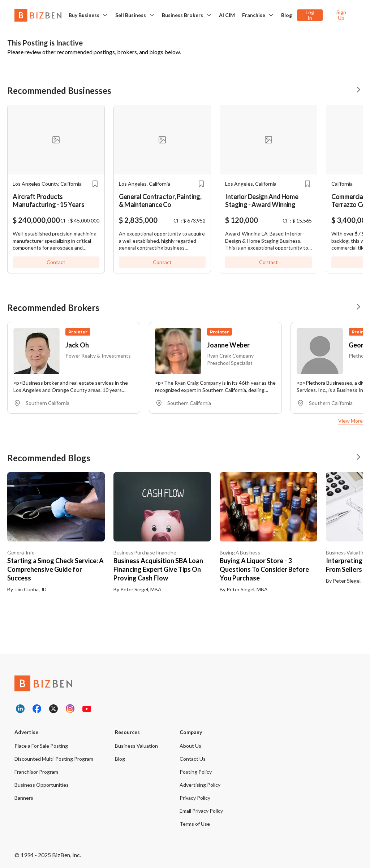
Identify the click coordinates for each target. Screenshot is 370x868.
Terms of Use (195, 824)
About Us (190, 746)
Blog (287, 15)
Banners (24, 798)
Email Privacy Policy (201, 811)
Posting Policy (196, 772)
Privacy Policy (195, 798)
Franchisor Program (36, 772)
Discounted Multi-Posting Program (54, 759)
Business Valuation (136, 746)
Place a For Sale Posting (41, 746)
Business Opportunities (42, 785)
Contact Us (193, 759)
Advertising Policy (200, 785)
